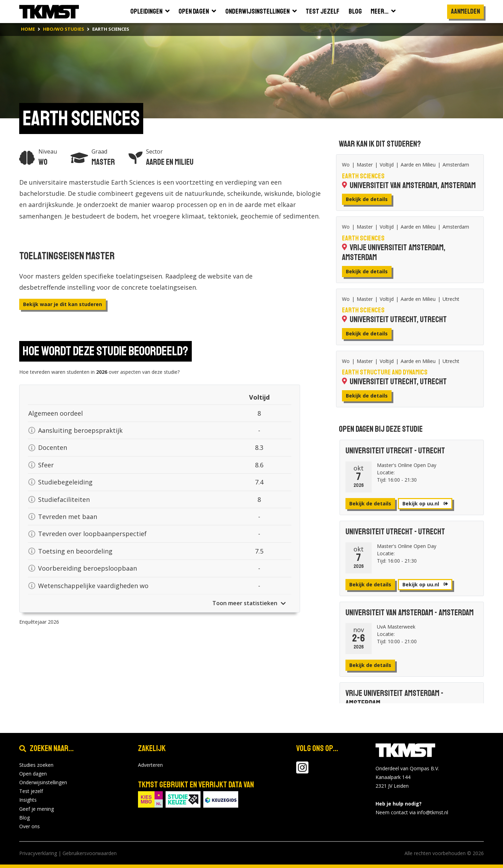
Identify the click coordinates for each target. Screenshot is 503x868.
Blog (24, 818)
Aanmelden (465, 11)
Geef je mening (37, 809)
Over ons (30, 826)
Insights (28, 800)
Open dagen (33, 774)
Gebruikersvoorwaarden (90, 853)
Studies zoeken (36, 765)
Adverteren (150, 765)
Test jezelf (31, 791)
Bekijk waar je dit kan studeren (63, 304)
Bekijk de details (367, 199)
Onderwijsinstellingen (43, 782)
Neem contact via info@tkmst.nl (412, 812)
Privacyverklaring (38, 853)
